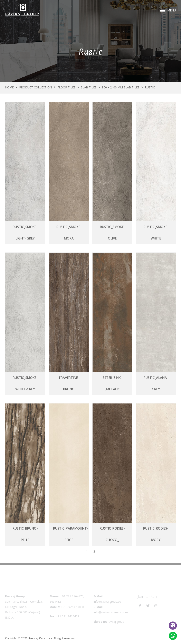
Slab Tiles (89, 87)
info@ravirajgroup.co (107, 602)
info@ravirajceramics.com (111, 612)
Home (9, 87)
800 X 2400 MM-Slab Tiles (121, 87)
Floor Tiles (66, 87)
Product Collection (36, 87)
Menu (168, 10)
